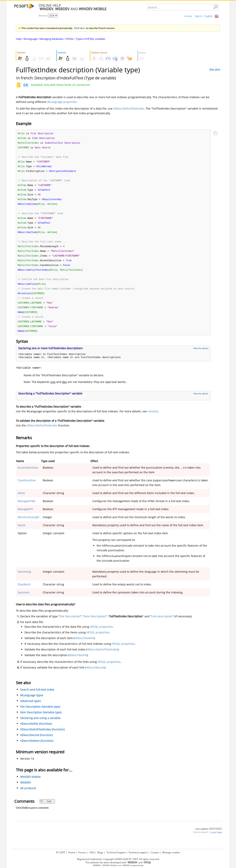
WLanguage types (32, 703)
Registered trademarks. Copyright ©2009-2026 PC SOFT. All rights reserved (118, 859)
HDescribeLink (95, 675)
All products (28, 796)
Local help (216, 840)
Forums (82, 852)
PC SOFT (61, 852)
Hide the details (201, 356)
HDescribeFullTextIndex (129, 108)
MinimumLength (29, 525)
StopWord (24, 592)
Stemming (24, 579)
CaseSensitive (27, 488)
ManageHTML (27, 508)
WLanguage (30, 39)
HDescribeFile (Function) (36, 731)
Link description (162, 624)
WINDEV (25, 790)
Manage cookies (171, 852)
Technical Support (116, 852)
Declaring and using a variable (40, 725)
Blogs (100, 852)
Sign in (199, 16)
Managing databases (51, 39)
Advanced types (31, 708)
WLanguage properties (62, 102)
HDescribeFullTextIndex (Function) (42, 737)
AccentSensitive (28, 475)
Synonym (24, 600)
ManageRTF (25, 517)
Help (19, 39)
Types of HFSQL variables (91, 39)
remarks (153, 419)
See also (215, 69)
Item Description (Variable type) (41, 720)
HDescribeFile (78, 663)
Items (21, 500)
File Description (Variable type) (40, 714)
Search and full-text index (37, 697)
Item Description (95, 624)
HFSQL (70, 39)
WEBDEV (97, 865)
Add (46, 809)
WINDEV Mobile (30, 784)
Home (188, 16)
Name (22, 533)
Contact (155, 852)
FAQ (92, 852)
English (209, 16)
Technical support (138, 852)
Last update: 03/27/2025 (208, 836)
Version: (43, 16)
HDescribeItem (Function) (37, 748)
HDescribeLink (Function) (36, 742)
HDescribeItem (84, 645)
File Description (70, 624)
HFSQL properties (101, 634)
